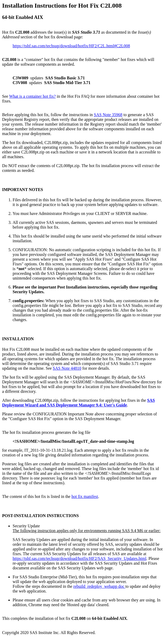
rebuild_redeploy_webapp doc (99, 586)
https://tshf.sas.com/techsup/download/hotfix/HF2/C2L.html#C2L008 (71, 46)
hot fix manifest (85, 496)
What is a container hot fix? (32, 96)
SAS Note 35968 (108, 115)
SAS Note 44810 (67, 368)
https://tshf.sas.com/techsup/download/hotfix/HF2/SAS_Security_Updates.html (79, 558)
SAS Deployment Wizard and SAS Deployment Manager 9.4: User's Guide (78, 403)
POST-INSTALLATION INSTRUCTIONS (40, 516)
